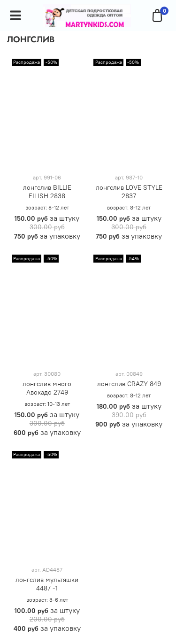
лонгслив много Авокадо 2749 (47, 388)
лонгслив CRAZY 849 (129, 384)
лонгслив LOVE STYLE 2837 (129, 192)
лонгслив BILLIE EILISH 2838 (47, 192)
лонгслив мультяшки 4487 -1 (47, 584)
